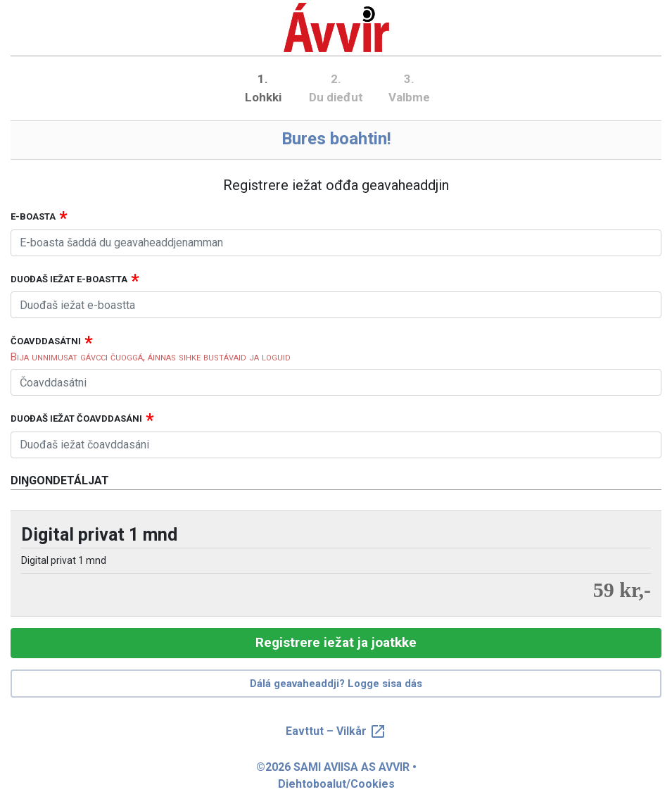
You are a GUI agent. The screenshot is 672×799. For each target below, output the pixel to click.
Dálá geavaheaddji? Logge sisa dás (336, 684)
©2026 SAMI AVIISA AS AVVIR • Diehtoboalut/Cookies (336, 775)
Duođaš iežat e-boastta (69, 279)
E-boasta (33, 216)
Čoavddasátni (46, 341)
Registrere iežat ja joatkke (336, 642)
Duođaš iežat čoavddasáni (76, 419)
